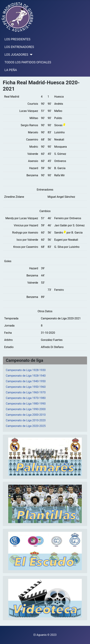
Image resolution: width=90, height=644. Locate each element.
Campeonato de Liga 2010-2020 (26, 420)
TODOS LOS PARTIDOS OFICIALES (28, 62)
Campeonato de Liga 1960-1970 (26, 392)
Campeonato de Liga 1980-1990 (26, 404)
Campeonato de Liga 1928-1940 (26, 376)
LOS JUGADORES (16, 55)
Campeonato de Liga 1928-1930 (26, 370)
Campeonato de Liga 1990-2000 (26, 409)
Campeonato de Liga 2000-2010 (26, 415)
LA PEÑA (11, 70)
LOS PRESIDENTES (18, 39)
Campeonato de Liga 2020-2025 (26, 426)
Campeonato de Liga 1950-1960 (26, 387)
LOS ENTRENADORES (19, 47)
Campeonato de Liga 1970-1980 (26, 398)
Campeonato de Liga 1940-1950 (26, 381)
